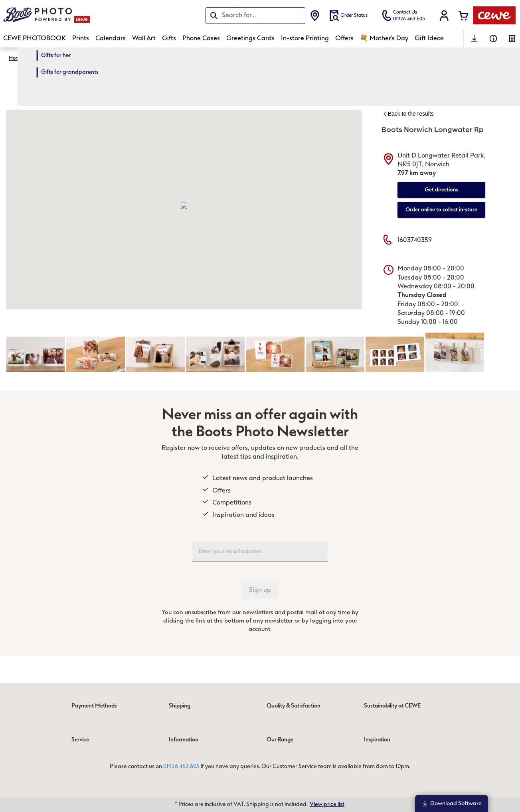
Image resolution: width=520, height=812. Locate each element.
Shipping (180, 706)
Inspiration (377, 740)
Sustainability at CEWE (392, 706)
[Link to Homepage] (81, 15)
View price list (327, 804)
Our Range (280, 740)
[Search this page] (255, 15)
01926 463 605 (181, 767)
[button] (444, 16)
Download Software (452, 803)
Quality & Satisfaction (294, 706)
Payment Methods (94, 706)
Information (184, 740)
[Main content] (260, 362)
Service (80, 740)
